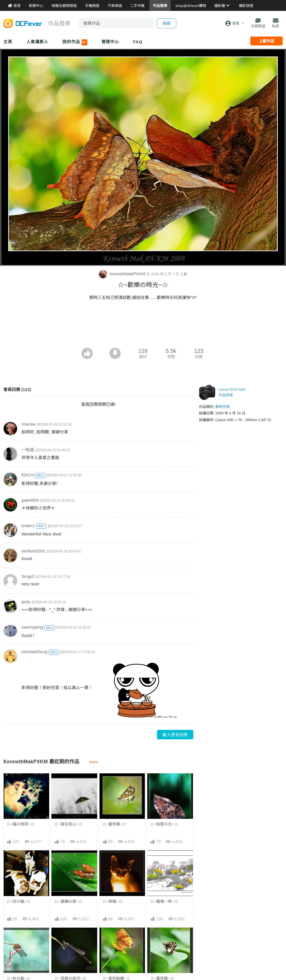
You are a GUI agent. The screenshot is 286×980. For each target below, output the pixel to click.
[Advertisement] (143, 332)
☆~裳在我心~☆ (68, 824)
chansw (29, 424)
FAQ (138, 42)
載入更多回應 (175, 735)
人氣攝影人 (37, 42)
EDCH (28, 475)
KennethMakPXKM (123, 274)
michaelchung (34, 652)
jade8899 (30, 500)
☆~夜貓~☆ (112, 901)
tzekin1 (28, 526)
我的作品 (75, 42)
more (94, 762)
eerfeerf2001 (33, 551)
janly (26, 602)
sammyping (32, 627)
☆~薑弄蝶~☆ (114, 824)
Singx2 (28, 576)
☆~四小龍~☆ (18, 901)
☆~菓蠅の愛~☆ (68, 901)
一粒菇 (28, 450)
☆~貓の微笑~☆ (20, 824)
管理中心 (110, 42)
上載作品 (266, 41)
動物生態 (223, 407)
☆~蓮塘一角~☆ (164, 901)
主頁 (8, 42)
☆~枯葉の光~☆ (164, 824)
